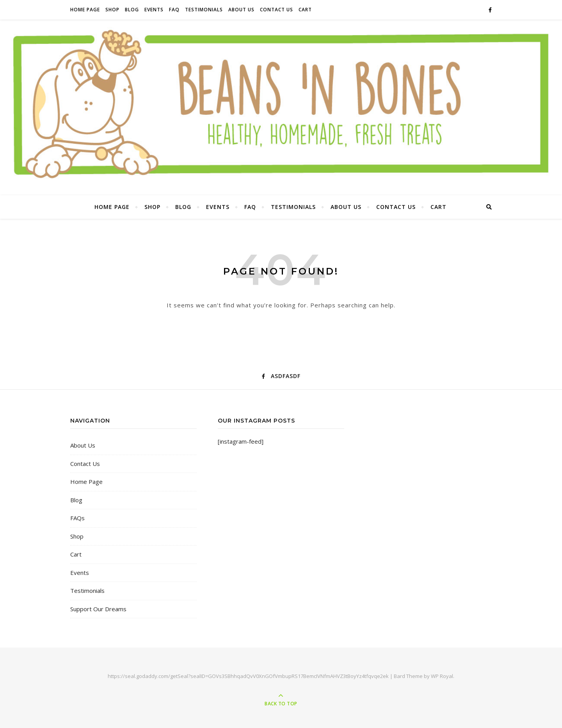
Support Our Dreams (98, 609)
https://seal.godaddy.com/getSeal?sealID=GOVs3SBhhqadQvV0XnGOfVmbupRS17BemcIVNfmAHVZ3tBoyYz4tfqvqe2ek (248, 676)
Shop (112, 10)
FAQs (77, 518)
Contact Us (277, 10)
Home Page (85, 10)
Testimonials (204, 10)
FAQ (174, 10)
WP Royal (442, 676)
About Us (241, 10)
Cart (305, 10)
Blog (132, 10)
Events (154, 10)
